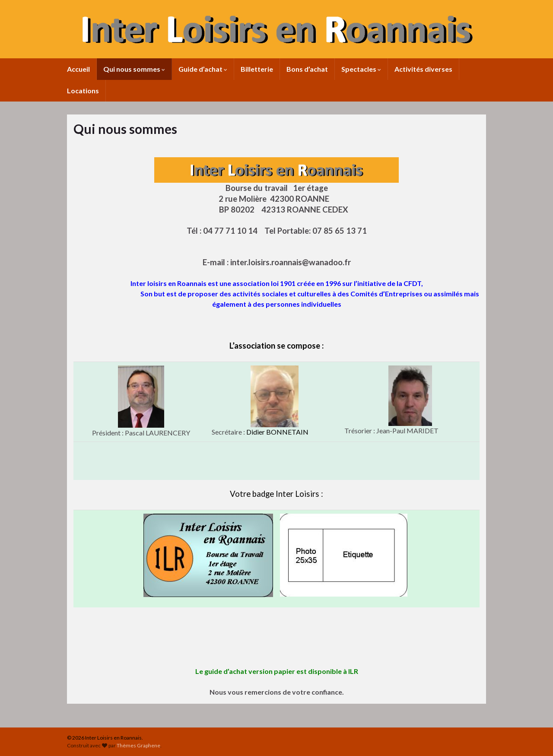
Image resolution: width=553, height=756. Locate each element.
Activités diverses (423, 69)
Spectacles (361, 69)
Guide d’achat (203, 69)
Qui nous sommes (134, 69)
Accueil (78, 69)
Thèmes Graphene (138, 745)
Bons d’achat (307, 69)
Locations (83, 91)
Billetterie (257, 69)
